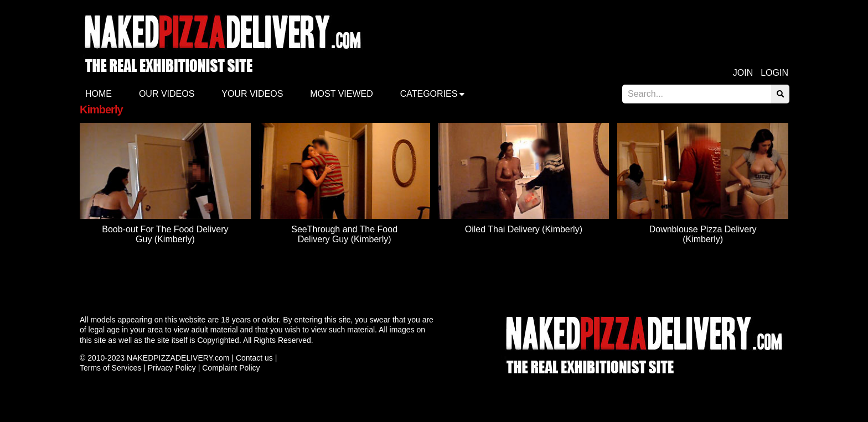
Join (743, 73)
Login (774, 73)
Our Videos (167, 94)
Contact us (254, 358)
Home (99, 94)
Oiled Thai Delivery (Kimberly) (524, 229)
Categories (429, 94)
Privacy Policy (172, 368)
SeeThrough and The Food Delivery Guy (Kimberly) (344, 234)
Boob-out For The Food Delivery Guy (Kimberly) (165, 234)
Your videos (252, 94)
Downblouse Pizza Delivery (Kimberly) (703, 234)
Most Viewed (342, 94)
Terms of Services (110, 368)
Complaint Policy (231, 368)
